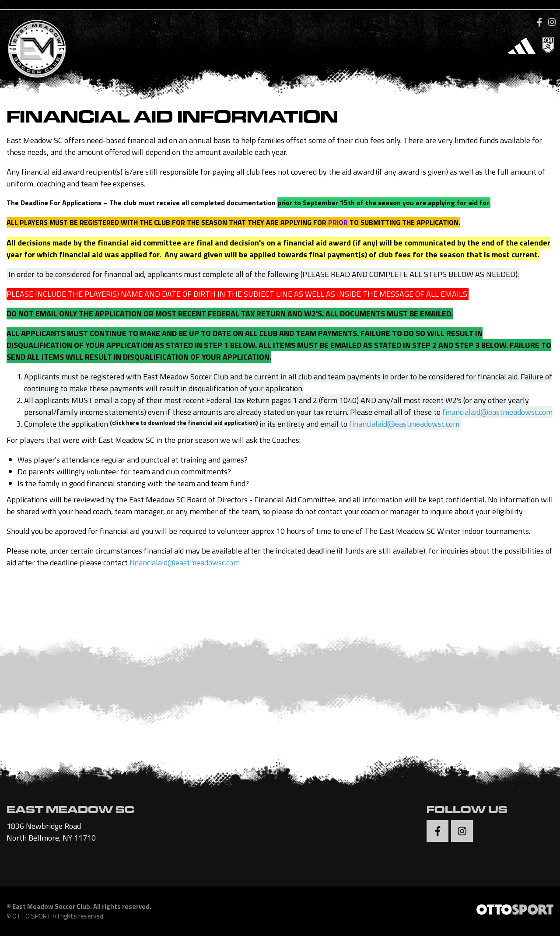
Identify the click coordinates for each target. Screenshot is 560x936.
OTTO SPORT (32, 917)
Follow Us (467, 813)
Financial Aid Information (172, 121)
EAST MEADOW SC (70, 813)
